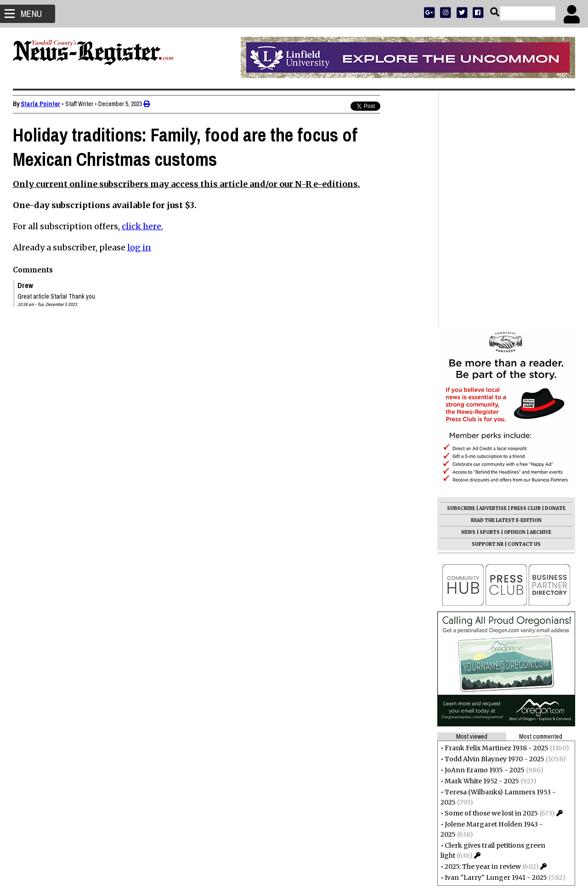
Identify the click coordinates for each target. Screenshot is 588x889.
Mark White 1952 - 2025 (481, 546)
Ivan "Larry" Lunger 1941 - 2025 (495, 642)
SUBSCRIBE (460, 273)
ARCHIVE (540, 297)
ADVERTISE (492, 273)
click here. (143, 226)
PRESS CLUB (525, 273)
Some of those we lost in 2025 (490, 578)
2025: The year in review (482, 631)
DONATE (554, 273)
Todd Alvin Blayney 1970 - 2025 (494, 524)
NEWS (467, 297)
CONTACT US (523, 309)
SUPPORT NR (487, 309)
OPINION (514, 297)
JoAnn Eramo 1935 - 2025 (484, 535)
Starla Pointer (41, 104)
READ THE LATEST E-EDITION (505, 285)
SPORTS (489, 297)
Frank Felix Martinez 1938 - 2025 (496, 513)
